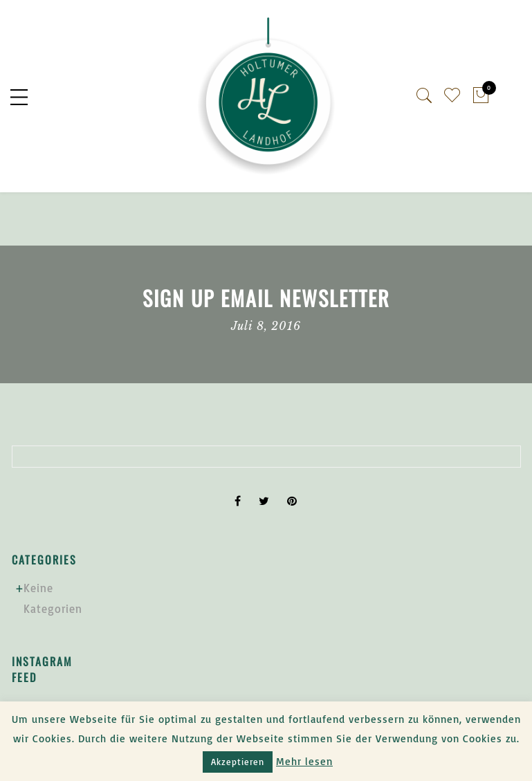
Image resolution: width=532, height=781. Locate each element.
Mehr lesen (304, 761)
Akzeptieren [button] (238, 762)
